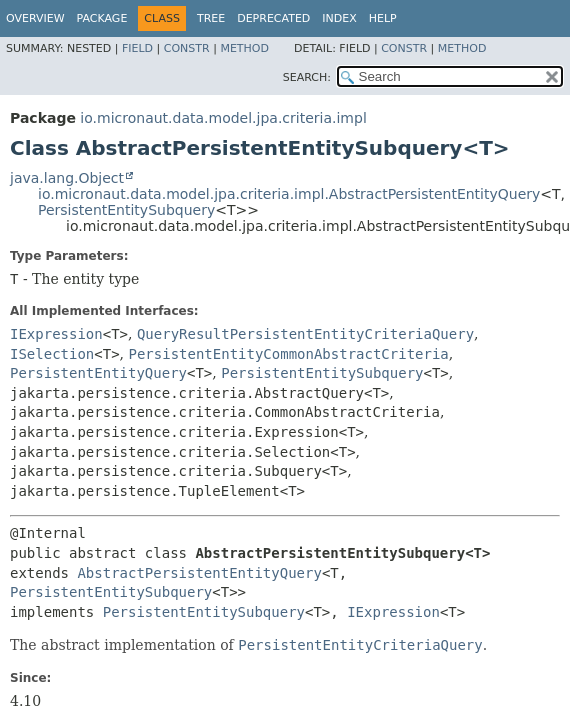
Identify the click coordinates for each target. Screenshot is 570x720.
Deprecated (273, 18)
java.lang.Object (67, 178)
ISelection (52, 354)
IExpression (56, 334)
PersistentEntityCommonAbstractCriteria (289, 354)
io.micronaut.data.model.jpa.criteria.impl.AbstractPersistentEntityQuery (289, 194)
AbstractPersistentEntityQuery (199, 573)
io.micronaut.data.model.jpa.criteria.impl (223, 118)
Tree (211, 18)
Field (137, 48)
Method (244, 48)
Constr (187, 48)
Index (339, 18)
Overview (35, 18)
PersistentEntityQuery (98, 373)
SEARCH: (307, 77)
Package (102, 18)
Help (383, 18)
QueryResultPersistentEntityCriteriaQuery (305, 334)
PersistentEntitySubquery (126, 210)
